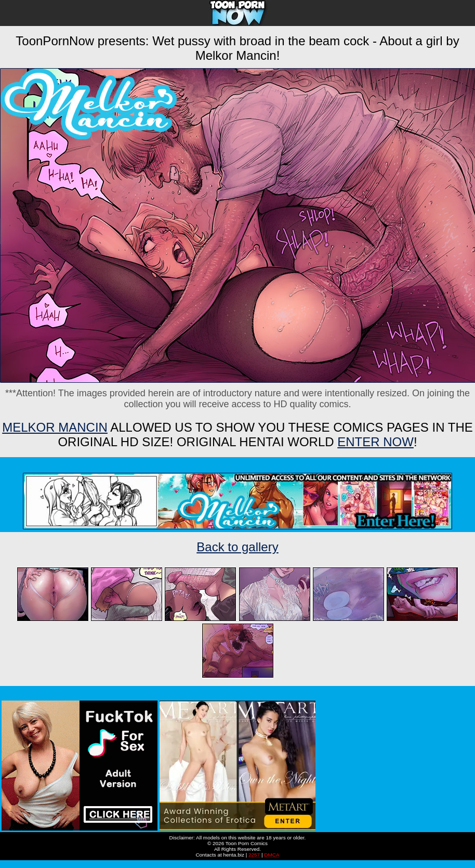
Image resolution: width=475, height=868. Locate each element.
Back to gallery (237, 547)
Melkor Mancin (55, 427)
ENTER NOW (375, 442)
